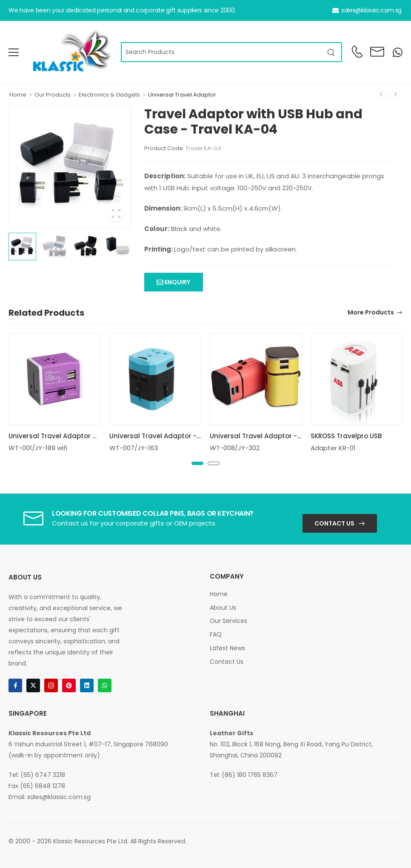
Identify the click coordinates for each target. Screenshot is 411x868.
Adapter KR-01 (333, 448)
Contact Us (334, 523)
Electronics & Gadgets (109, 95)
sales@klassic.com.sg (367, 10)
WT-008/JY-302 (235, 448)
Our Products (53, 95)
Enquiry (177, 282)
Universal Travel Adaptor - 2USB (162, 436)
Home (18, 95)
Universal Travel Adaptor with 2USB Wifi (73, 436)
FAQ (216, 634)
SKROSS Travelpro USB (346, 436)
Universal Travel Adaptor (182, 95)
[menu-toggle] (14, 52)
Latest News (227, 648)
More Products (371, 313)
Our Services (228, 621)
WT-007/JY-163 (134, 448)
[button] (197, 463)
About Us (223, 608)
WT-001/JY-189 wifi (38, 448)
